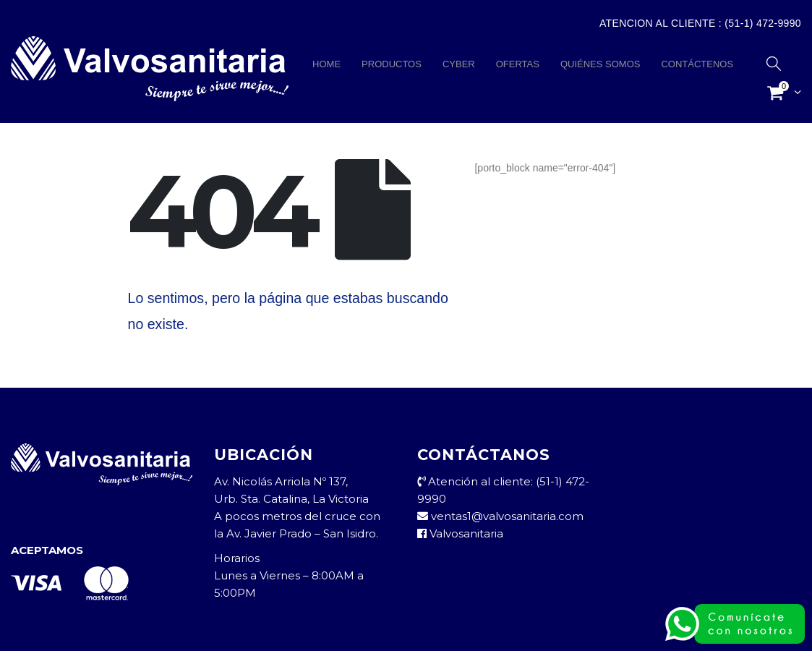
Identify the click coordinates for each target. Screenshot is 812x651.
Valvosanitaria (460, 533)
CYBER (459, 64)
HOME (326, 64)
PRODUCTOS (392, 64)
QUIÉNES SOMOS (601, 64)
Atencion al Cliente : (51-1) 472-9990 (700, 23)
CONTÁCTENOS (697, 64)
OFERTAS (518, 64)
